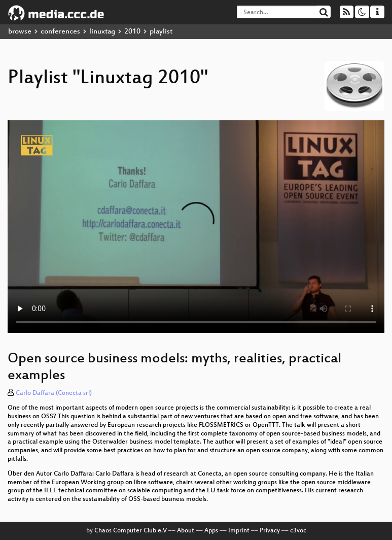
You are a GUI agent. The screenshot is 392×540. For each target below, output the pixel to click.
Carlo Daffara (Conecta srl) (54, 393)
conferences (60, 32)
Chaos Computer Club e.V (131, 531)
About (186, 531)
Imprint (239, 531)
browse (20, 32)
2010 (132, 32)
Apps (211, 531)
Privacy (270, 531)
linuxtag (102, 32)
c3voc (298, 531)
